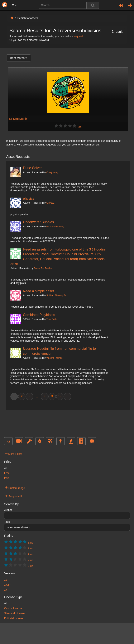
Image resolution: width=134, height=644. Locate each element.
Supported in (14, 496)
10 (60, 396)
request (78, 36)
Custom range (15, 487)
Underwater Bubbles (38, 222)
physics (29, 198)
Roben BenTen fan (43, 268)
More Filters (14, 453)
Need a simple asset (38, 291)
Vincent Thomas (54, 358)
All (8, 442)
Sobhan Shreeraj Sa (56, 295)
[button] (14, 5)
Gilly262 (50, 203)
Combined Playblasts (39, 315)
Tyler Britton (52, 319)
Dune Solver (32, 168)
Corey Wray (52, 172)
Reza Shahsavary (55, 227)
